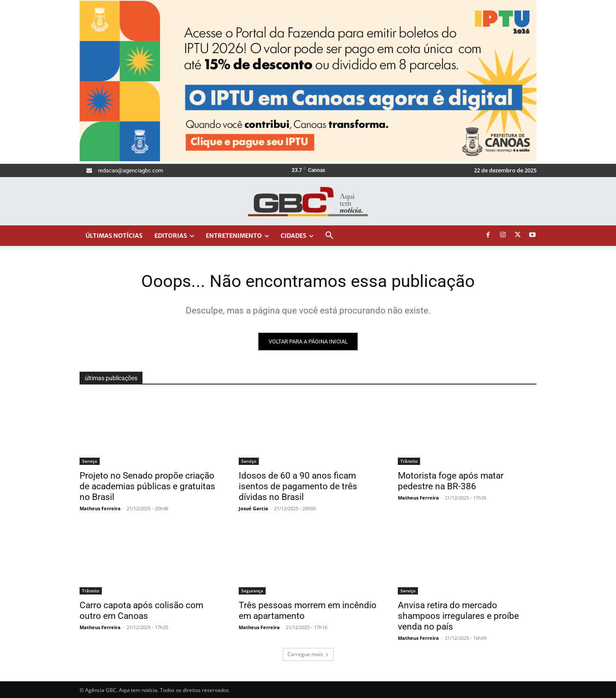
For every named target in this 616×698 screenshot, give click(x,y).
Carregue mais (308, 654)
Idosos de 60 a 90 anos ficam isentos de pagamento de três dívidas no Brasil (298, 486)
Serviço (90, 461)
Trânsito (409, 461)
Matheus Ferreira (100, 508)
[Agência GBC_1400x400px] (308, 159)
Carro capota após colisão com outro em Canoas (141, 611)
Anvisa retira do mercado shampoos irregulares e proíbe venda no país (458, 616)
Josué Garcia (253, 508)
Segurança (252, 591)
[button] (329, 236)
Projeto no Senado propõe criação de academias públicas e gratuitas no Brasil (147, 486)
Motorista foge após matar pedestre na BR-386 (451, 481)
